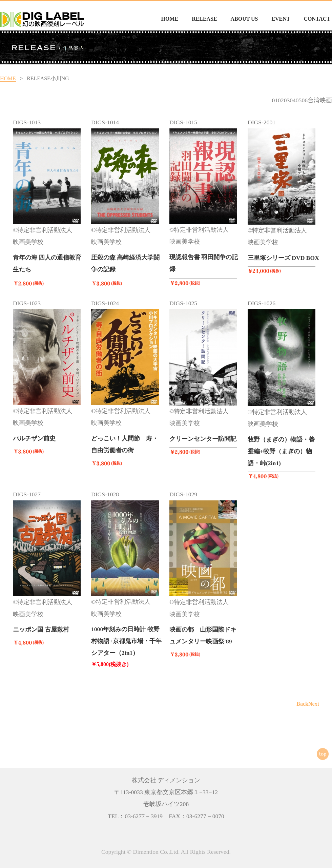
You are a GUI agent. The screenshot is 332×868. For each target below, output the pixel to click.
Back (302, 704)
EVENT (281, 19)
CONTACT (317, 19)
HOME (170, 19)
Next (314, 704)
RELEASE (204, 19)
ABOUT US (244, 19)
